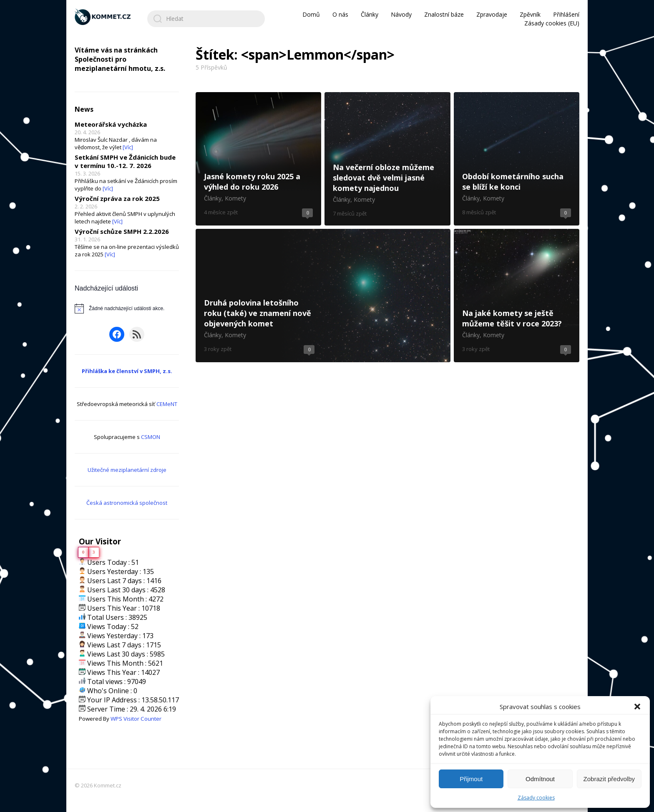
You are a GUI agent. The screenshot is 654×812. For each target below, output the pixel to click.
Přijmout (471, 779)
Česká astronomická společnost (127, 503)
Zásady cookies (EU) (552, 23)
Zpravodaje (492, 14)
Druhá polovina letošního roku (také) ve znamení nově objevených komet (323, 296)
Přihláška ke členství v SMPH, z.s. (127, 371)
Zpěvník (530, 14)
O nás (340, 14)
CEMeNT (167, 404)
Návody (401, 14)
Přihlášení (566, 14)
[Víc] (128, 147)
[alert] (127, 308)
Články (370, 14)
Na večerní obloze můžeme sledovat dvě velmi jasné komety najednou (387, 159)
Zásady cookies (536, 798)
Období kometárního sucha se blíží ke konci (517, 159)
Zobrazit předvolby (609, 779)
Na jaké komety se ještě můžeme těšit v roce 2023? (517, 296)
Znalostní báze (444, 14)
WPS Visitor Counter (136, 719)
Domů (311, 14)
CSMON (151, 437)
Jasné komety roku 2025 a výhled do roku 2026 (258, 159)
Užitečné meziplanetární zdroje (127, 470)
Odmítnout (540, 779)
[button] (637, 707)
